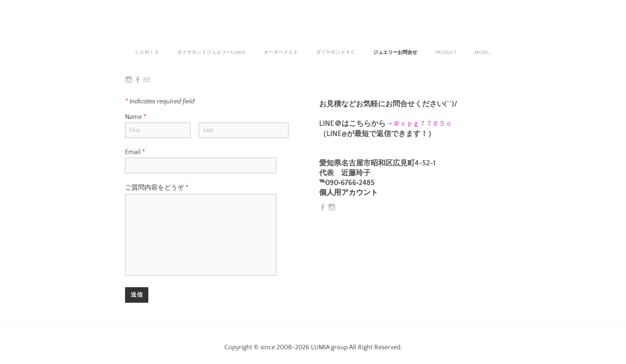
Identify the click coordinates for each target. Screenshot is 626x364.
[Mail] (147, 80)
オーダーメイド (281, 52)
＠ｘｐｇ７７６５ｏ (423, 124)
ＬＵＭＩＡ (147, 52)
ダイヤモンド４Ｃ (335, 52)
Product (446, 52)
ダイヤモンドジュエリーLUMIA (211, 52)
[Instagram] (129, 80)
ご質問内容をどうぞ (157, 188)
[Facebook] (138, 80)
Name (139, 117)
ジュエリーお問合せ (395, 52)
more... (483, 52)
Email (135, 152)
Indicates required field (160, 101)
